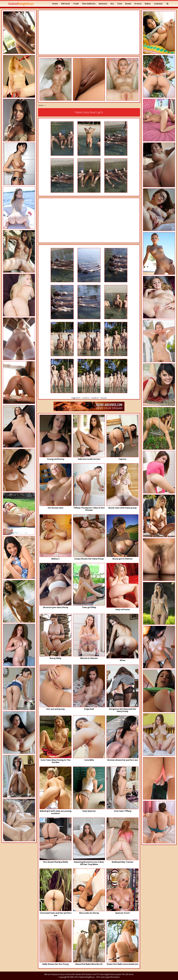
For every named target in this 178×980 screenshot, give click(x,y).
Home (55, 4)
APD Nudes (86, 974)
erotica (86, 398)
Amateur (103, 4)
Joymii (119, 974)
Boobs (128, 4)
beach (104, 398)
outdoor (95, 398)
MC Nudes (77, 974)
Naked (21, 4)
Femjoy (54, 974)
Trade (76, 4)
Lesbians (158, 4)
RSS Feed (65, 4)
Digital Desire (110, 974)
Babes (148, 4)
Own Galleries (89, 4)
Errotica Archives (65, 974)
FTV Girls (100, 974)
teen (78, 398)
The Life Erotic (128, 974)
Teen (120, 4)
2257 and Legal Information (108, 977)
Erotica (138, 4)
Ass (112, 4)
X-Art (94, 974)
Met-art (47, 974)
